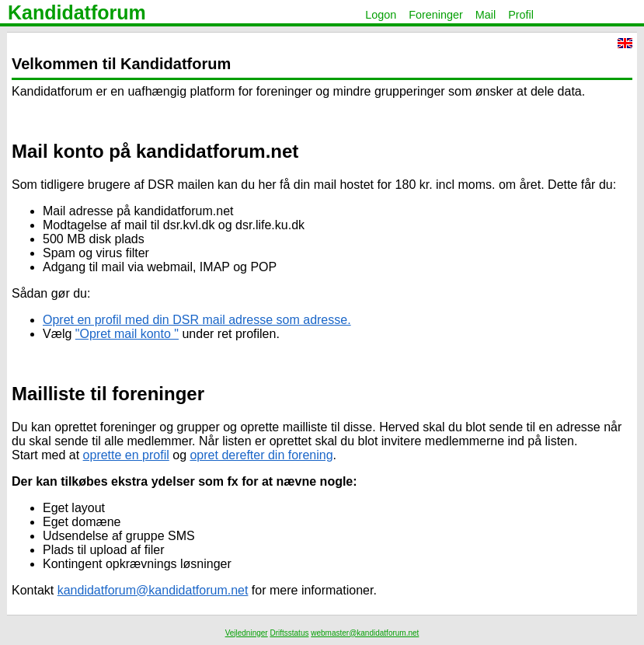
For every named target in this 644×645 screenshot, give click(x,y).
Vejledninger (247, 633)
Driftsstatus (289, 633)
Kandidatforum (77, 12)
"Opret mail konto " (127, 334)
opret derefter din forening (261, 455)
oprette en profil (126, 455)
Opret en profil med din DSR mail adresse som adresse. (197, 320)
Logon (381, 15)
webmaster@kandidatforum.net (365, 633)
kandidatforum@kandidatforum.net (153, 590)
